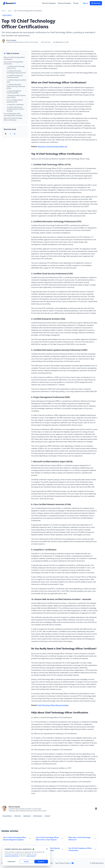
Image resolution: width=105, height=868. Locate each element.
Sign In (85, 3)
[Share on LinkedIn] (15, 134)
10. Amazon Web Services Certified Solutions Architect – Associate (16, 109)
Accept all (41, 862)
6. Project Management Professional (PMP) (14, 92)
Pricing (76, 3)
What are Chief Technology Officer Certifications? (14, 58)
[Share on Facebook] (10, 134)
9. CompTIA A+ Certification (15, 104)
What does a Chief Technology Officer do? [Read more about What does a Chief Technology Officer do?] (82, 839)
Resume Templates (49, 3)
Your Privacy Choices (64, 863)
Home (3, 11)
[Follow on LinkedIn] (96, 809)
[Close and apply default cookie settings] (47, 849)
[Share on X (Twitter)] (6, 134)
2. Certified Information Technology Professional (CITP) (16, 72)
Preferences (11, 862)
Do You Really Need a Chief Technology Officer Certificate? (13, 114)
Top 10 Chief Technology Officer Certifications (14, 63)
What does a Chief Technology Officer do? (53, 147)
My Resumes (96, 3)
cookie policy (31, 856)
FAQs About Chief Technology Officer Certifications (13, 119)
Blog (10, 11)
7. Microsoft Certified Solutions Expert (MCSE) (16, 96)
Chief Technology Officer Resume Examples (53, 705)
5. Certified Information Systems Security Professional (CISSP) (16, 86)
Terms (51, 863)
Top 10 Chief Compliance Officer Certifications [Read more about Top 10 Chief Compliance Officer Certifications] (82, 849)
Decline (26, 862)
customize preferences (12, 856)
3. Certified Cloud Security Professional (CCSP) (15, 76)
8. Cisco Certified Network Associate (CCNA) (15, 101)
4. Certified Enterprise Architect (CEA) (16, 81)
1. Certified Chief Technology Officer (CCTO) (16, 67)
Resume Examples (64, 3)
